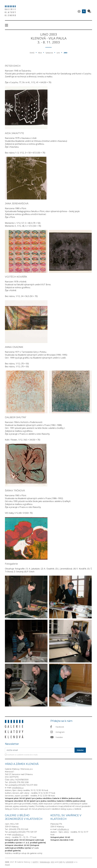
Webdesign (45, 862)
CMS (60, 862)
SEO (53, 862)
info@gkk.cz (18, 788)
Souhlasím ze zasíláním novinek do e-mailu (22, 755)
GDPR (35, 862)
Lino (58, 53)
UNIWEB (69, 862)
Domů (32, 53)
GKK (7, 862)
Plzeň (7, 865)
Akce (40, 53)
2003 (65, 53)
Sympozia (49, 53)
